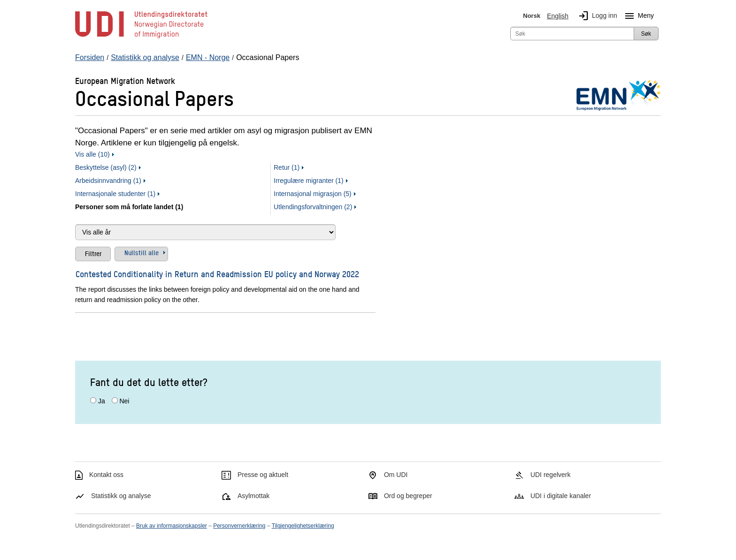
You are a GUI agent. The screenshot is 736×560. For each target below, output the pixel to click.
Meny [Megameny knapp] (637, 16)
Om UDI (396, 475)
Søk (646, 34)
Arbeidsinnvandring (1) (108, 181)
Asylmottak (253, 496)
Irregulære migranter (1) (309, 181)
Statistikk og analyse (121, 496)
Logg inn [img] (596, 16)
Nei (124, 401)
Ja (102, 401)
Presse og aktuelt (263, 475)
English (558, 16)
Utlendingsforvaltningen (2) (313, 207)
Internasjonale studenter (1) (115, 194)
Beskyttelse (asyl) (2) (106, 167)
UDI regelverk (551, 475)
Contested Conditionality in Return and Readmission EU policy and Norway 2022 (217, 274)
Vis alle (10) (92, 154)
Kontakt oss (106, 475)
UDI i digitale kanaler (561, 496)
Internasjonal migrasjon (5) (313, 194)
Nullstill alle (142, 252)
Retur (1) (287, 167)
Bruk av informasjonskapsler (172, 526)
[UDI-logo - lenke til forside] (141, 38)
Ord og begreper (408, 496)
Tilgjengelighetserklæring (303, 526)
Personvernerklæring (239, 526)
